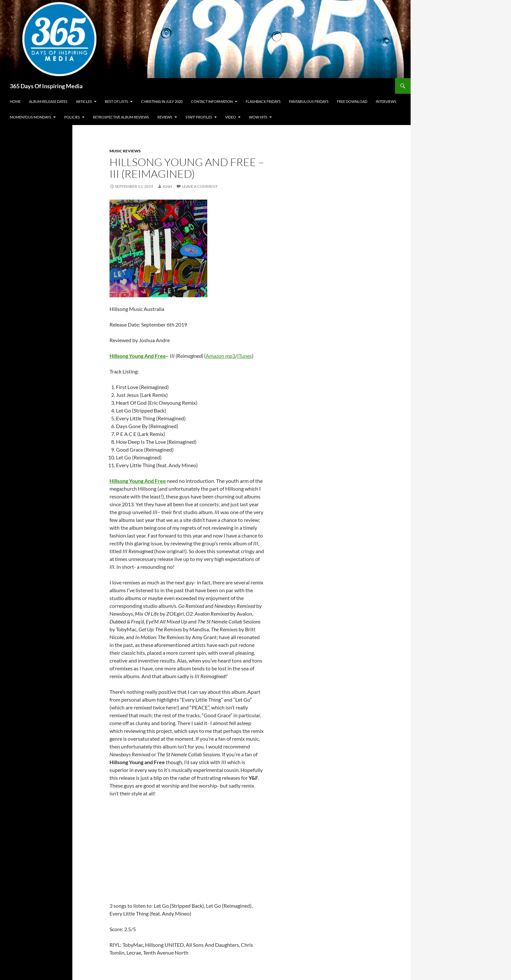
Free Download (352, 101)
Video (231, 117)
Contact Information (212, 101)
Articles (84, 101)
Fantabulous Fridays (309, 101)
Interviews (386, 101)
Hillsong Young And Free (138, 481)
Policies (72, 117)
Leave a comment (200, 186)
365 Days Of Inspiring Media (46, 86)
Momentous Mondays (30, 117)
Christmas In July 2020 (162, 101)
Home (15, 101)
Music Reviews (125, 151)
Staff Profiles (199, 117)
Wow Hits (258, 117)
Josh (167, 186)
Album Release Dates (48, 101)
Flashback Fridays (263, 101)
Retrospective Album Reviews (121, 117)
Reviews (165, 117)
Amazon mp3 (220, 356)
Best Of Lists (117, 101)
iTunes (245, 356)
